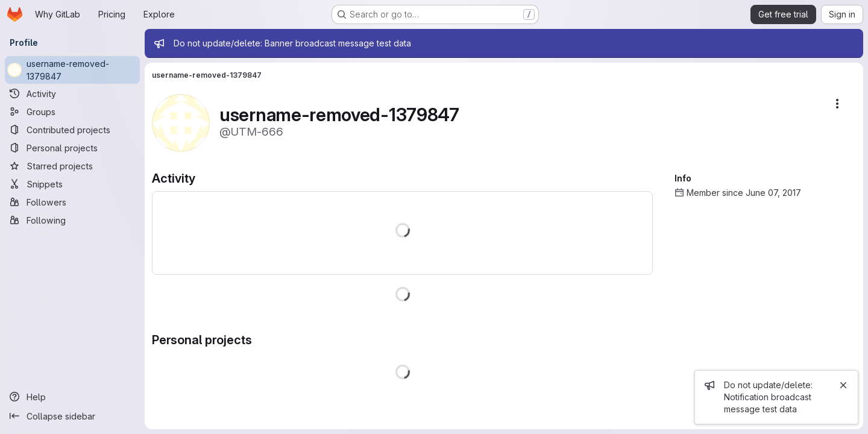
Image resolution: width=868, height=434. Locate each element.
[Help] (72, 397)
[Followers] (72, 202)
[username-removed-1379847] (72, 70)
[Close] (843, 385)
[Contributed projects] (72, 130)
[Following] (72, 220)
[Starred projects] (72, 166)
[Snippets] (72, 184)
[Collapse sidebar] (72, 416)
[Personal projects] (72, 148)
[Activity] (72, 93)
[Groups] (72, 112)
